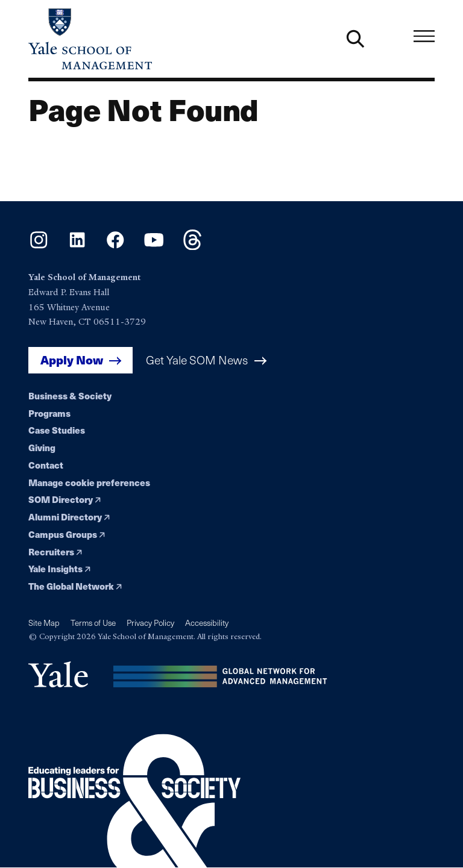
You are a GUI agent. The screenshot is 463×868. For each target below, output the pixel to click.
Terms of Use (93, 623)
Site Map (44, 623)
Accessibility (207, 623)
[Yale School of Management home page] (130, 39)
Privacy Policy (150, 623)
